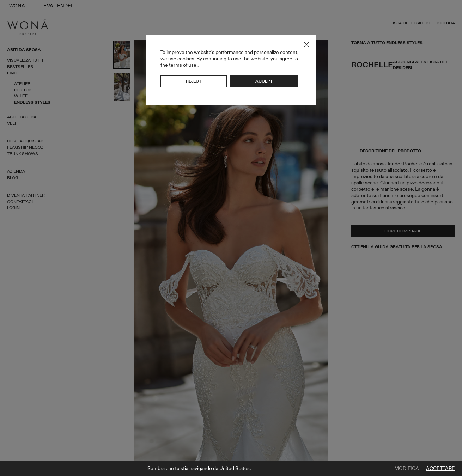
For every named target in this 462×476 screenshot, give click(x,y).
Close (306, 44)
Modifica (407, 469)
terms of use (183, 65)
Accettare (440, 469)
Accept (264, 81)
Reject (194, 81)
